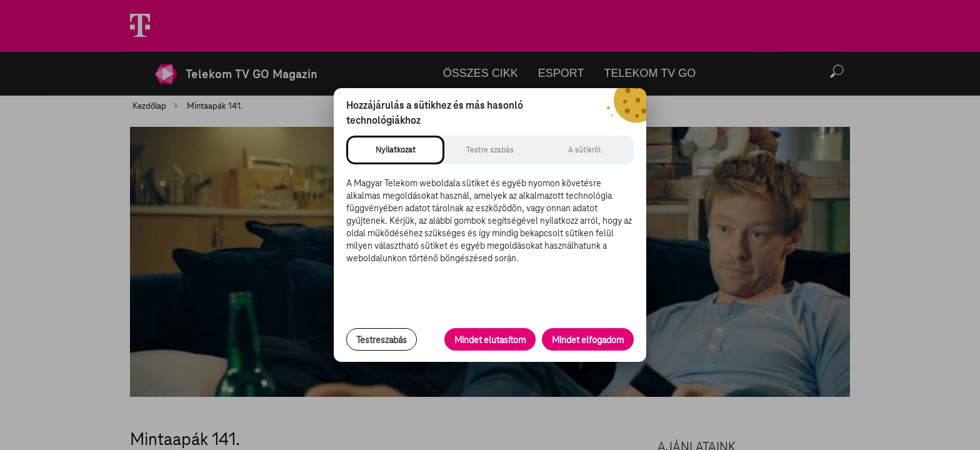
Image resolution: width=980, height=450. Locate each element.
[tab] (395, 150)
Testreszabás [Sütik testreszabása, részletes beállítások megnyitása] (382, 340)
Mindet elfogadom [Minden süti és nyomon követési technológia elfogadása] (588, 340)
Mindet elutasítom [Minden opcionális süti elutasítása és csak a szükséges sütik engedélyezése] (490, 340)
